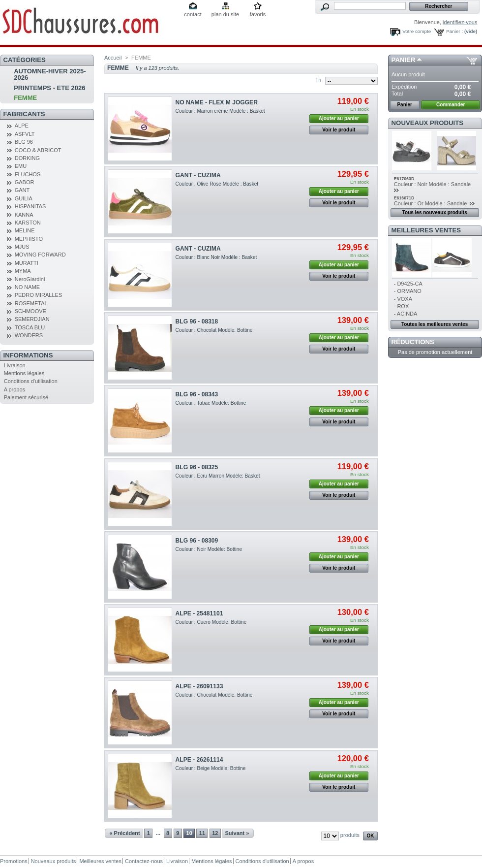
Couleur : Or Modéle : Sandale (431, 203)
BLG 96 (24, 142)
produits (350, 835)
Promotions (14, 861)
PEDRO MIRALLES (39, 295)
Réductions (413, 342)
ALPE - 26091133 (199, 686)
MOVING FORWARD (40, 255)
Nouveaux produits (428, 123)
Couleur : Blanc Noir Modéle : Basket (216, 257)
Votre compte (417, 31)
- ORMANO (408, 291)
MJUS (22, 247)
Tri (318, 80)
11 (202, 833)
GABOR (25, 182)
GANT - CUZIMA (198, 175)
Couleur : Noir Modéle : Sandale (433, 184)
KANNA (24, 215)
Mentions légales (24, 373)
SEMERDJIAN (32, 319)
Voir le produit (339, 130)
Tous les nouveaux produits (435, 212)
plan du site (225, 14)
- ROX (402, 306)
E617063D (404, 179)
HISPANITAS (30, 206)
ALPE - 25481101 (199, 613)
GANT (22, 190)
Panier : (454, 31)
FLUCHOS (28, 174)
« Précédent (124, 833)
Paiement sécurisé (26, 397)
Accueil (113, 58)
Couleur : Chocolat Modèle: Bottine (214, 330)
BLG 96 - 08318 (197, 321)
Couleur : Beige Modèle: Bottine (211, 768)
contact (193, 14)
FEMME (25, 98)
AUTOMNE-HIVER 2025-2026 (50, 74)
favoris (258, 14)
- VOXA (403, 299)
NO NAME (27, 287)
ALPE (22, 126)
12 (215, 833)
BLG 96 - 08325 (197, 467)
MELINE (25, 230)
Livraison (15, 365)
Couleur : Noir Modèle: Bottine (209, 549)
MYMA (23, 271)
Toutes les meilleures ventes (435, 324)
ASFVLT (25, 134)
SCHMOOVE (30, 311)
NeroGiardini (30, 279)
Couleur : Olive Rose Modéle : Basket (217, 184)
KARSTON (28, 223)
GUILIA (24, 198)
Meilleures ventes (426, 230)
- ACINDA (406, 314)
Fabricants (24, 114)
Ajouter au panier (339, 118)
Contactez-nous (144, 861)
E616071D (404, 198)
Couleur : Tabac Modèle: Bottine (211, 403)
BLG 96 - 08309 (197, 541)
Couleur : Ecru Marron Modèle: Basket (218, 476)
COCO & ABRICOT (38, 150)
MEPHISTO (29, 239)
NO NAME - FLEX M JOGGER (217, 102)
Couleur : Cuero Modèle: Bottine (211, 622)
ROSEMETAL (31, 303)
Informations (28, 355)
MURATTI (27, 263)
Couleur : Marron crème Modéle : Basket (220, 111)
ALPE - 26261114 (199, 760)
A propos (15, 389)
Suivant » (237, 833)
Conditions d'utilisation (31, 381)
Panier (404, 60)
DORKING (27, 158)
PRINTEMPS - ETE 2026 (49, 88)
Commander (451, 105)
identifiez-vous (460, 22)
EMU (21, 166)
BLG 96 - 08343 (197, 394)
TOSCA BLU (30, 327)
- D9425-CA (408, 284)
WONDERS (29, 335)
